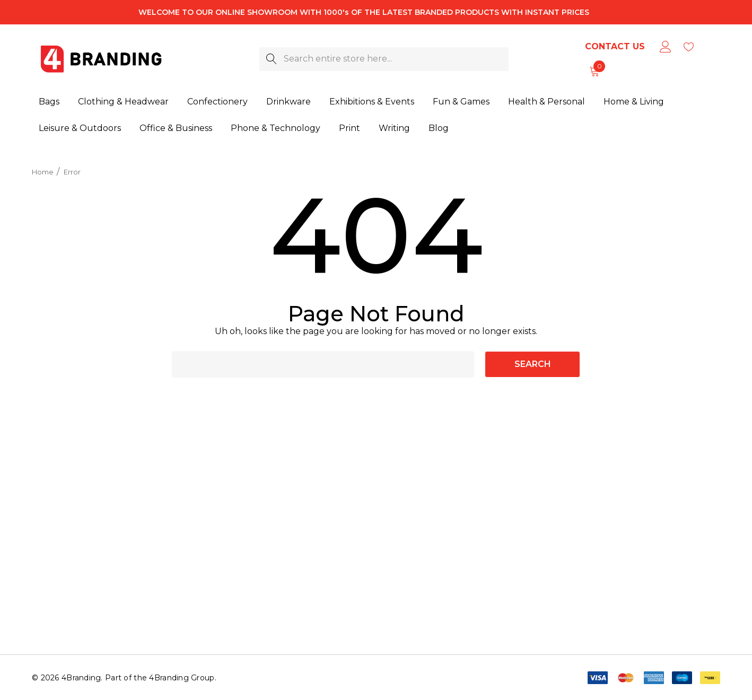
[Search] (271, 59)
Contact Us (615, 46)
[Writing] (394, 124)
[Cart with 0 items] (594, 71)
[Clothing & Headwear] (123, 102)
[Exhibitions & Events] (372, 102)
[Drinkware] (288, 102)
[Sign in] (665, 47)
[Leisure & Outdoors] (80, 126)
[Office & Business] (176, 126)
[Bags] (49, 102)
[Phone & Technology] (276, 125)
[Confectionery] (217, 102)
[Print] (349, 125)
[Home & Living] (634, 100)
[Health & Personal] (546, 101)
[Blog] (438, 123)
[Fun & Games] (461, 101)
